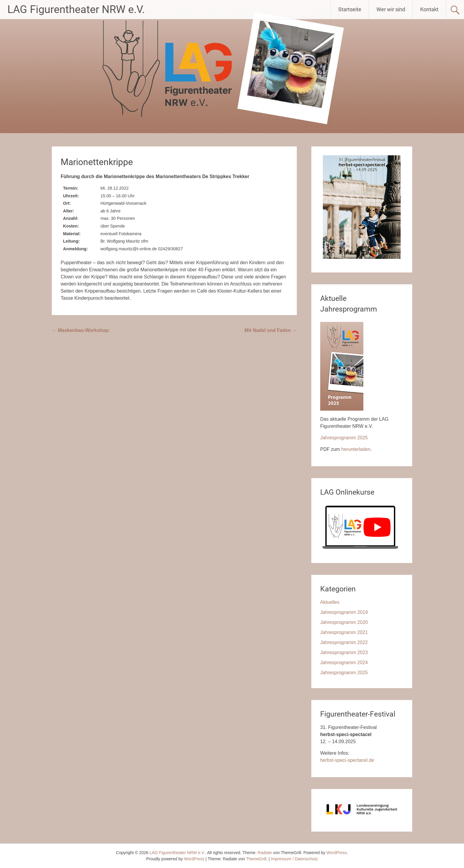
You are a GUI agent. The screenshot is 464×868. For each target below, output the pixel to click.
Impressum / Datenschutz (294, 859)
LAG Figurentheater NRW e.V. (76, 9)
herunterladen (356, 449)
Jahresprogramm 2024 (344, 663)
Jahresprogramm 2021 (344, 632)
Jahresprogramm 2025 (344, 438)
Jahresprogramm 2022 (344, 642)
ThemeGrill (256, 859)
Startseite (350, 9)
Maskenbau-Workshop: (81, 330)
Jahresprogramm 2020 (344, 622)
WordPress (194, 859)
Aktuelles (330, 602)
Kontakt (429, 9)
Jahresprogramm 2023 (344, 652)
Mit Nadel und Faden (271, 330)
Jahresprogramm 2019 (344, 612)
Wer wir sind (391, 9)
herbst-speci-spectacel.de (347, 760)
